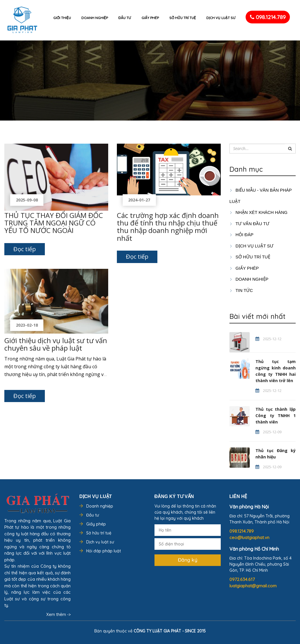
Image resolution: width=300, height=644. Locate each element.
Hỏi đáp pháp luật (104, 551)
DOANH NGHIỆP (249, 279)
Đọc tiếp (25, 249)
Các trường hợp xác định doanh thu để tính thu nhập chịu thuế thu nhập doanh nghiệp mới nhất (168, 227)
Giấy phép (150, 18)
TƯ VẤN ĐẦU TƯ (249, 224)
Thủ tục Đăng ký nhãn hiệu (276, 454)
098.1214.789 (268, 17)
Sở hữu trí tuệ (183, 18)
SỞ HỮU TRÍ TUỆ (250, 257)
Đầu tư (125, 18)
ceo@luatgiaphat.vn (249, 537)
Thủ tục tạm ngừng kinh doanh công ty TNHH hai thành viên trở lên (276, 371)
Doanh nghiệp (95, 18)
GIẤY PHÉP (244, 268)
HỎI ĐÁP (241, 235)
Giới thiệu (62, 18)
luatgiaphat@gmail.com (253, 586)
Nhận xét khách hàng (258, 212)
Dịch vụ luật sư (221, 18)
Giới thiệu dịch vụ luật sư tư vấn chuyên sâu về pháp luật (56, 344)
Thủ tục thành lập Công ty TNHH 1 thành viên (276, 416)
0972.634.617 (243, 579)
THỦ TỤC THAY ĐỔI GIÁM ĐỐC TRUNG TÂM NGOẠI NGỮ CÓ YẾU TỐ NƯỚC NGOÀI (54, 223)
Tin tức (241, 290)
